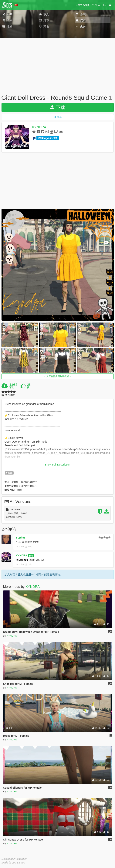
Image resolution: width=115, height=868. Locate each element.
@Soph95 (22, 560)
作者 (31, 556)
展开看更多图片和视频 (58, 376)
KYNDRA (39, 127)
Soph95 (21, 538)
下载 (58, 107)
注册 (28, 574)
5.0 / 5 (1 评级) (8, 395)
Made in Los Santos (13, 863)
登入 (20, 574)
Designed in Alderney (14, 859)
